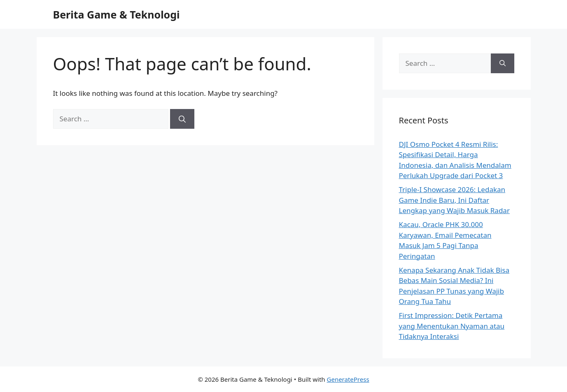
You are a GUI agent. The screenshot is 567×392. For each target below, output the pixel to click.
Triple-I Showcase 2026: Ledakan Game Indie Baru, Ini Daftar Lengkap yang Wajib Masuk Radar (454, 200)
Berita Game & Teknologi (117, 14)
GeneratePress (348, 379)
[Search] (182, 119)
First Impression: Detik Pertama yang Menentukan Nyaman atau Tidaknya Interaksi (452, 326)
